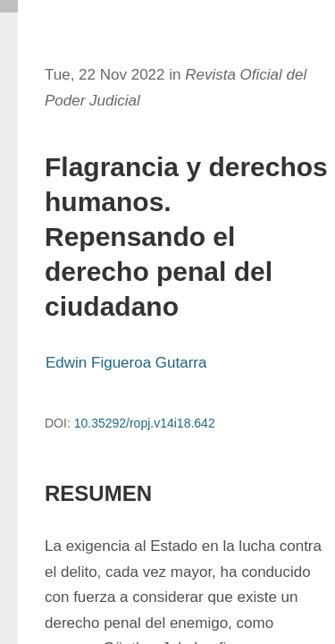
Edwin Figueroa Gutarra (126, 363)
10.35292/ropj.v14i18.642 (145, 423)
